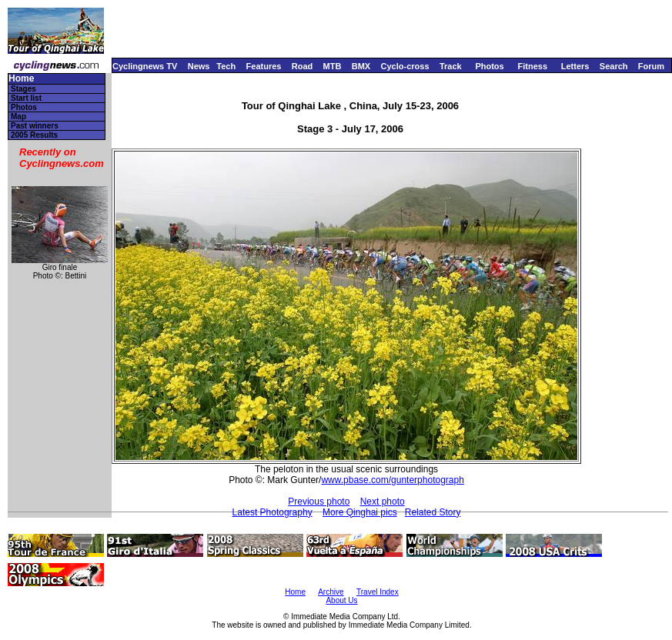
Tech (226, 66)
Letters (575, 66)
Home (21, 79)
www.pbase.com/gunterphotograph (392, 480)
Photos (489, 66)
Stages (23, 89)
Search (614, 66)
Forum (651, 66)
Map (18, 117)
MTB (333, 66)
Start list (26, 98)
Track (451, 66)
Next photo (383, 502)
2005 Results (34, 135)
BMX (361, 66)
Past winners (35, 126)
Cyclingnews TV (145, 66)
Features (264, 66)
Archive (331, 592)
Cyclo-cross (405, 66)
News (199, 66)
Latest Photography (272, 512)
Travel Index (378, 592)
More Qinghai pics (360, 512)
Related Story (433, 512)
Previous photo (319, 502)
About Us (341, 600)
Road (303, 66)
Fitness (532, 66)
